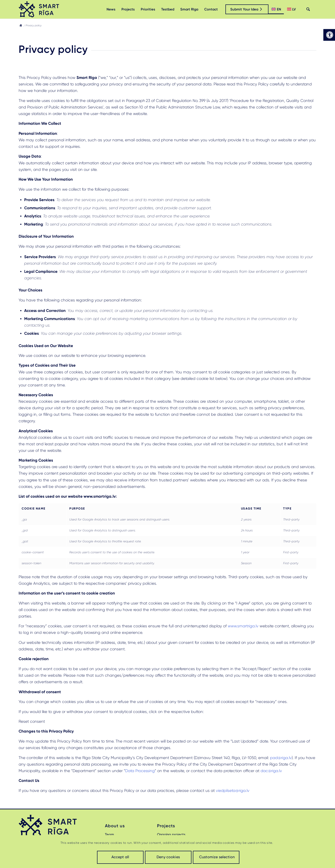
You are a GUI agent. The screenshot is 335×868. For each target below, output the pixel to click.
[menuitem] (111, 9)
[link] (329, 35)
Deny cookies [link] (168, 857)
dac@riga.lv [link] (271, 771)
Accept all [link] (120, 857)
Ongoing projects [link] (171, 834)
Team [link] (109, 834)
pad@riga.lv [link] (281, 758)
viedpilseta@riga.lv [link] (233, 790)
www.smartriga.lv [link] (243, 626)
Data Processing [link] (140, 771)
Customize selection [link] (217, 857)
